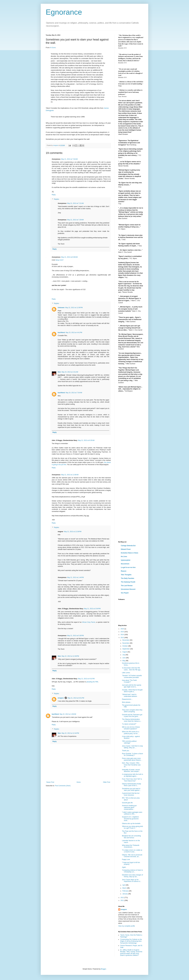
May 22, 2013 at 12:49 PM (70, 656)
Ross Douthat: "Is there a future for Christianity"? (132, 754)
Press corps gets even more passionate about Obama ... (132, 759)
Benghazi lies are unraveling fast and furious (131, 837)
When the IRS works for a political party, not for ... (131, 733)
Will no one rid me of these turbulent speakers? (131, 728)
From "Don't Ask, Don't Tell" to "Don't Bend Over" (132, 780)
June (124, 658)
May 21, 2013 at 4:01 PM (86, 679)
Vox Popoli (125, 593)
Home (79, 782)
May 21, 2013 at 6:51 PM (76, 698)
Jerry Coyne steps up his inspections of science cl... (132, 881)
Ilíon (59, 372)
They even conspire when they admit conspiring (132, 711)
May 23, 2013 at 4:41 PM (74, 333)
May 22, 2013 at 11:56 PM (74, 308)
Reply (54, 195)
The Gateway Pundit (128, 582)
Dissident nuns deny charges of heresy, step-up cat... (132, 876)
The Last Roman (127, 586)
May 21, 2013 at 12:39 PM (73, 532)
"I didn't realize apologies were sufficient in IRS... (132, 813)
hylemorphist (126, 560)
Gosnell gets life (127, 803)
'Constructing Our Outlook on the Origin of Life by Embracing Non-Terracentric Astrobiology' (131, 941)
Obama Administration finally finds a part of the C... (131, 785)
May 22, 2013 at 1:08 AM (68, 714)
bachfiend (61, 333)
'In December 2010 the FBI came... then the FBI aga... (132, 669)
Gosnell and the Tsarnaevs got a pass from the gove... (132, 716)
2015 (122, 632)
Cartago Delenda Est (128, 546)
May (124, 661)
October (125, 646)
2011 (122, 900)
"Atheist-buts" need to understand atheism (129, 695)
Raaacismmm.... (127, 699)
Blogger (103, 969)
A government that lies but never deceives (131, 794)
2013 (122, 638)
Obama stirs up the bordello (131, 824)
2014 (122, 635)
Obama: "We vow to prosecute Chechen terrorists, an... (132, 856)
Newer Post (50, 782)
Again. (124, 867)
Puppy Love (126, 859)
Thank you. (126, 751)
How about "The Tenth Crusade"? (129, 681)
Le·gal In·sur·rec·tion (128, 567)
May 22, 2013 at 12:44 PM (70, 733)
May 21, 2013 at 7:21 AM (75, 203)
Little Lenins (126, 673)
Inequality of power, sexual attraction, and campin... (131, 771)
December (126, 640)
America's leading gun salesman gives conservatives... (129, 807)
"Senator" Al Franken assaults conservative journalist (132, 676)
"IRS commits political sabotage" (129, 742)
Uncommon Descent (128, 589)
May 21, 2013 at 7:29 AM (75, 220)
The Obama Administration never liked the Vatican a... (132, 720)
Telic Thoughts (126, 575)
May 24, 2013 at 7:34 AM (74, 393)
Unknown (61, 308)
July (124, 655)
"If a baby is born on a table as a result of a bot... (132, 851)
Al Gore (53, 48)
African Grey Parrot (89, 622)
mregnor (61, 698)
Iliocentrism (125, 564)
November (126, 643)
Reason (124, 571)
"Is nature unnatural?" (129, 724)
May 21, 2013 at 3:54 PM (92, 609)
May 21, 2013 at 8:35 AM (86, 440)
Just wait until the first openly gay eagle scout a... (132, 686)
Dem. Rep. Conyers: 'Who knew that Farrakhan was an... (131, 765)
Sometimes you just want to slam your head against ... (131, 789)
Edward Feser (126, 549)
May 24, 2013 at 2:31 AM (70, 372)
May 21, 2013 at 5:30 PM (75, 636)
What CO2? (60, 260)
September (126, 649)
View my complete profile (127, 926)
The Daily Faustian (127, 578)
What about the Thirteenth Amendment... (131, 846)
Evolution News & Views (129, 553)
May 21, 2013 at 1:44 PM (75, 577)
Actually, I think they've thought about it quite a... (132, 691)
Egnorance (64, 12)
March (125, 888)
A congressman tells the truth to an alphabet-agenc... (132, 775)
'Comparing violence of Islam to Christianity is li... (132, 871)
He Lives (124, 557)
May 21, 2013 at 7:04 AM (69, 159)
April (124, 885)
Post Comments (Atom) (63, 786)
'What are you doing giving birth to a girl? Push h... (132, 827)
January (125, 894)
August (125, 652)
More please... (127, 702)
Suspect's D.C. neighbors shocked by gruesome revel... (130, 819)
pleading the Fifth (92, 682)
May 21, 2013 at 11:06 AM (70, 475)
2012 (122, 898)
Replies (56, 199)
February (126, 891)
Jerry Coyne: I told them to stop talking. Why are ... (132, 747)
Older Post (107, 782)
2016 (122, 629)
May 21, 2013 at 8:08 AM (69, 257)
